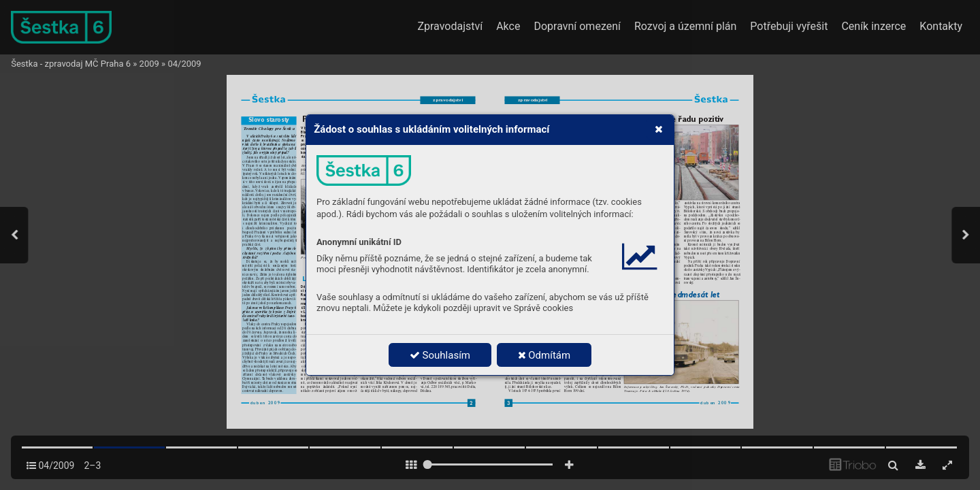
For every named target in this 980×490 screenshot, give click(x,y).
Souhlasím (440, 355)
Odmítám (544, 355)
